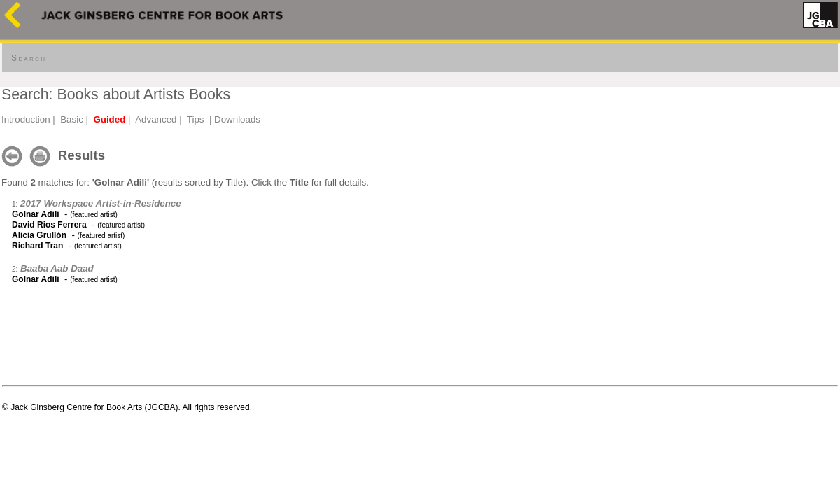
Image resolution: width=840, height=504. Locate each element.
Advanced (156, 119)
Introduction (26, 119)
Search (29, 58)
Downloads (237, 119)
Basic (72, 119)
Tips (196, 119)
